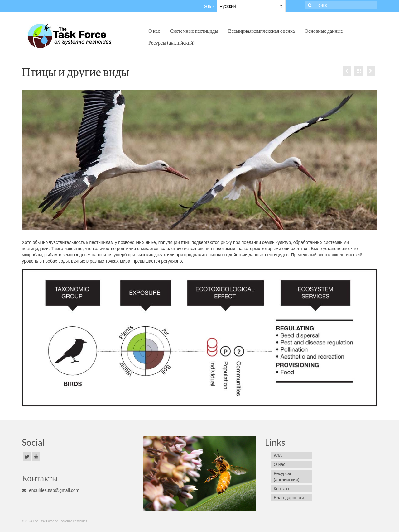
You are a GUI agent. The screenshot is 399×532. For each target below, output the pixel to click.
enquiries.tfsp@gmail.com (50, 490)
